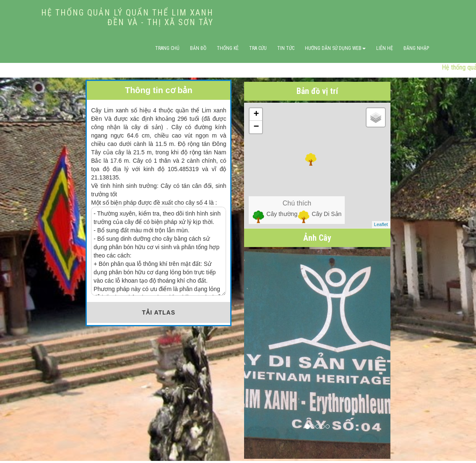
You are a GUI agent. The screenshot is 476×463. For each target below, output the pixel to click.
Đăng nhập (416, 48)
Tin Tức (286, 48)
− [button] (256, 127)
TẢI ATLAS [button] (159, 312)
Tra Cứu (258, 48)
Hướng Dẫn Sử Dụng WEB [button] (335, 48)
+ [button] (256, 114)
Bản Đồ (198, 48)
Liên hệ (385, 48)
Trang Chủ (167, 48)
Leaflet (381, 224)
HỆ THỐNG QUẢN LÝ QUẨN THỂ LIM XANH (127, 17)
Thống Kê (228, 48)
